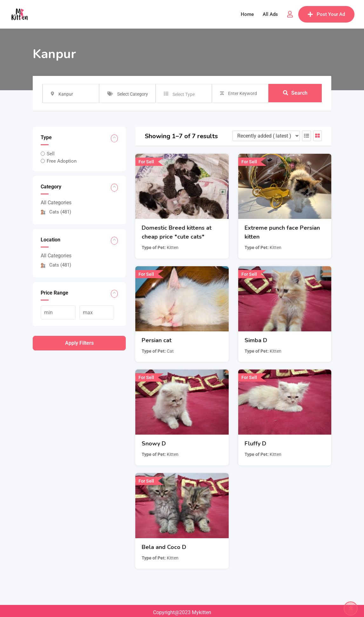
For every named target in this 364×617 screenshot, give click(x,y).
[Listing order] (266, 136)
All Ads (270, 14)
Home (247, 14)
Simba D (256, 340)
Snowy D (154, 444)
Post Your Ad (326, 14)
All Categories (56, 203)
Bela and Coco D (164, 547)
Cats (56, 212)
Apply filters (79, 343)
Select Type (184, 94)
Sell (51, 154)
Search (295, 93)
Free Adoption (62, 161)
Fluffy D (255, 444)
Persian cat (157, 340)
